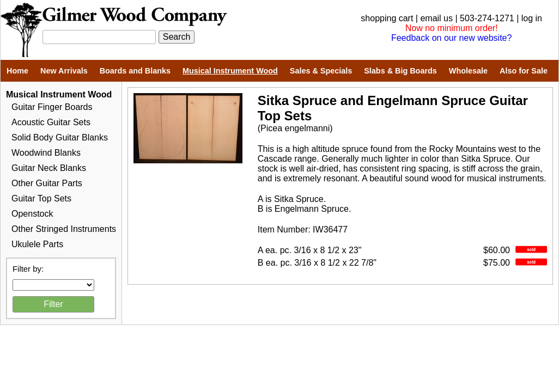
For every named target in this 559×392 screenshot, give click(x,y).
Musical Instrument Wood (230, 71)
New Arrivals (64, 71)
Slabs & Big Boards (400, 71)
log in (532, 18)
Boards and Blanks (135, 71)
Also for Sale (524, 71)
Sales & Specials (321, 71)
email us (436, 18)
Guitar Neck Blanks (49, 168)
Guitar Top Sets (41, 198)
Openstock (32, 214)
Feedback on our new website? (451, 38)
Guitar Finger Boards (52, 107)
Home (17, 71)
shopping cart (387, 18)
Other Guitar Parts (47, 183)
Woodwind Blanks (46, 153)
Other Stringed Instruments (64, 229)
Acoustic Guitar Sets (51, 122)
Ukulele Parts (37, 244)
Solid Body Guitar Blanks (60, 137)
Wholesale (468, 71)
